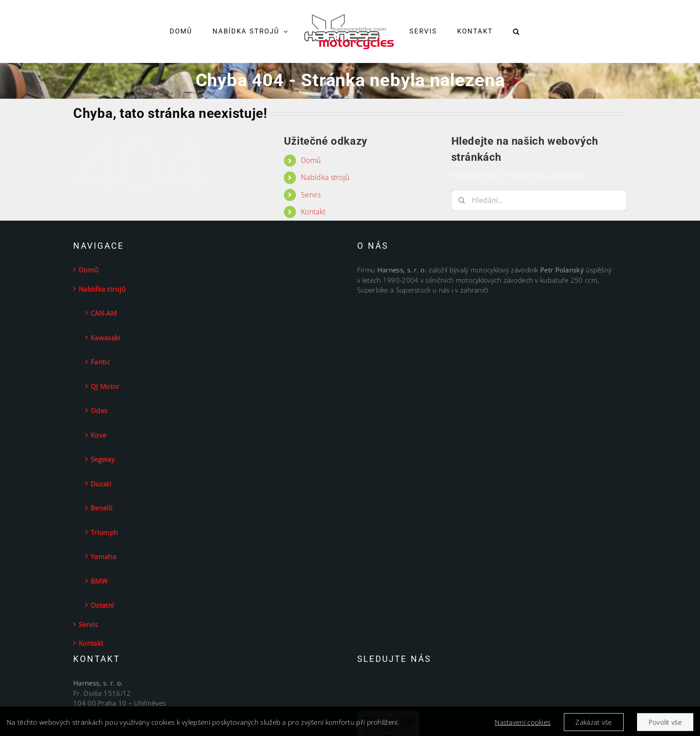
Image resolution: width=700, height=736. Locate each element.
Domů (311, 160)
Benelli (102, 508)
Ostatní (102, 605)
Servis (311, 195)
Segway (103, 459)
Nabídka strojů (325, 177)
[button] (516, 32)
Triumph (104, 532)
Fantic (100, 362)
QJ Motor (105, 386)
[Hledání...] (539, 200)
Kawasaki (105, 338)
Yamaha (103, 556)
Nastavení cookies (523, 725)
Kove (98, 435)
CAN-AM (104, 313)
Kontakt (313, 212)
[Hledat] (462, 200)
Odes (99, 410)
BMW (99, 581)
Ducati (101, 484)
